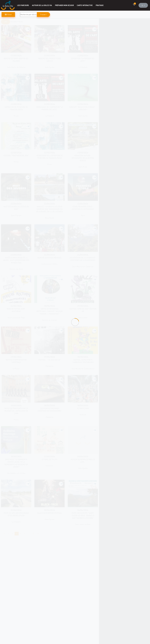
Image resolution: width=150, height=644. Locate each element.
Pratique (100, 5)
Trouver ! (43, 14)
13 (33, 534)
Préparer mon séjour (64, 5)
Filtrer (8, 14)
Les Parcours (23, 5)
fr (143, 5)
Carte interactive (85, 5)
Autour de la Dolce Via (42, 5)
